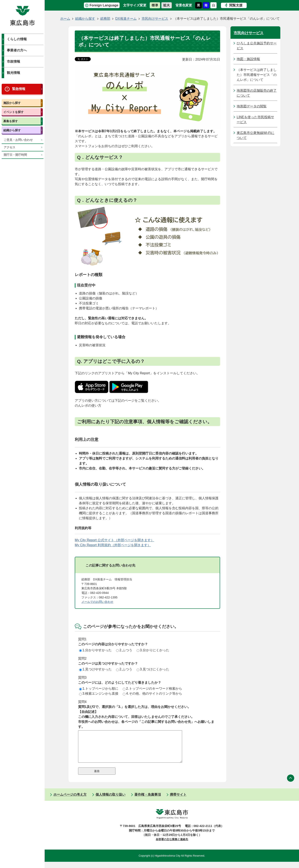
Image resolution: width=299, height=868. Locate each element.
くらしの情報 (17, 39)
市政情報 (13, 61)
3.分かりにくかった (153, 650)
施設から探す (12, 103)
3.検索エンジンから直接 (99, 694)
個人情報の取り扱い (110, 801)
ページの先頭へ (291, 784)
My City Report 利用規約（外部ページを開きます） (113, 545)
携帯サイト (178, 801)
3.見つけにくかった (153, 669)
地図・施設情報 (248, 59)
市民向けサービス (155, 19)
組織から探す (12, 130)
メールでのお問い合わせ (97, 602)
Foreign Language (104, 5)
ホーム (65, 19)
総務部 (105, 19)
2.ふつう (124, 650)
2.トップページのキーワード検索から (152, 689)
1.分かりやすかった (95, 650)
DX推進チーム (126, 19)
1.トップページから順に (99, 689)
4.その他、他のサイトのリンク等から (152, 694)
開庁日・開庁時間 (15, 155)
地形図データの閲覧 (252, 106)
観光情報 (13, 73)
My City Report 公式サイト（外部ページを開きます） (114, 540)
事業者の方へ (17, 50)
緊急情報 (19, 89)
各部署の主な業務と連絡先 (172, 846)
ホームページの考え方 (70, 801)
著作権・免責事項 (148, 801)
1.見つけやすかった (95, 669)
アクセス (10, 147)
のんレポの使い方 (88, 405)
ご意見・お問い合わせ (18, 140)
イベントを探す (13, 112)
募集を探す (11, 121)
